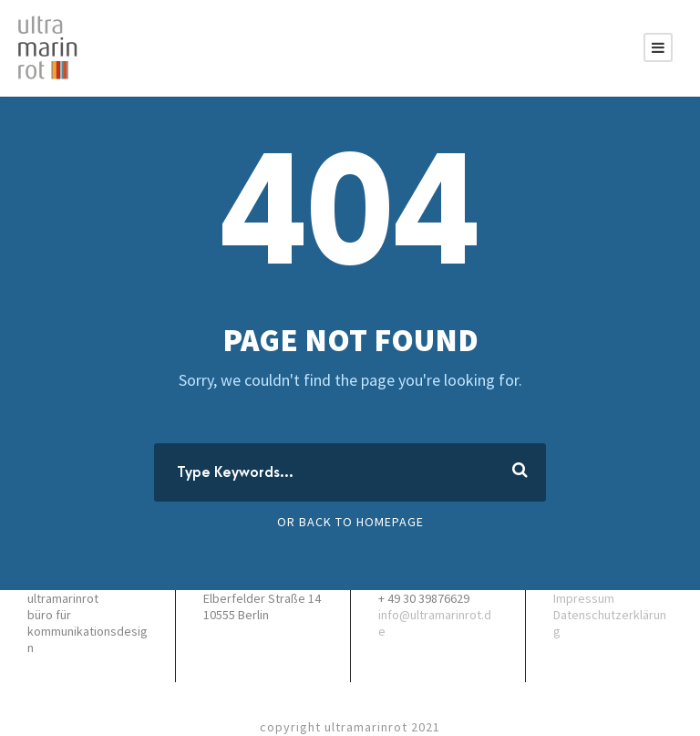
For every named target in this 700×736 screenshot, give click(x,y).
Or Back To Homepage (350, 522)
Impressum (584, 598)
